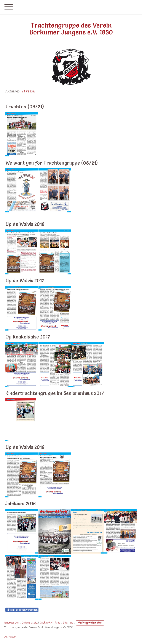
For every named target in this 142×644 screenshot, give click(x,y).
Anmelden (10, 637)
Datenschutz (30, 623)
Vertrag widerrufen (90, 623)
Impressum (12, 623)
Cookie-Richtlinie (50, 623)
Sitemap (68, 623)
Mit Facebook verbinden (22, 610)
